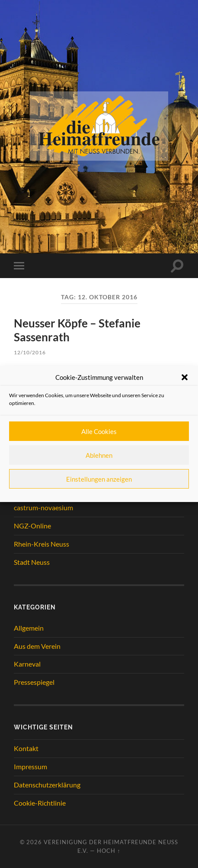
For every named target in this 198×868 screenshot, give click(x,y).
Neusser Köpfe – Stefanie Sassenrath (77, 330)
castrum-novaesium (43, 507)
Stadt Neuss (32, 562)
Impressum (30, 766)
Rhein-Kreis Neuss (42, 544)
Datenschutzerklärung (47, 785)
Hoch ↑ (109, 851)
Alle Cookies (99, 431)
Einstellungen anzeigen (99, 479)
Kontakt (26, 748)
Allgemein (29, 628)
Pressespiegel (34, 682)
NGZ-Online (32, 526)
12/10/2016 (30, 352)
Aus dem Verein (37, 646)
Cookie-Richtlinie (40, 803)
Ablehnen (99, 455)
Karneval (27, 664)
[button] (185, 377)
